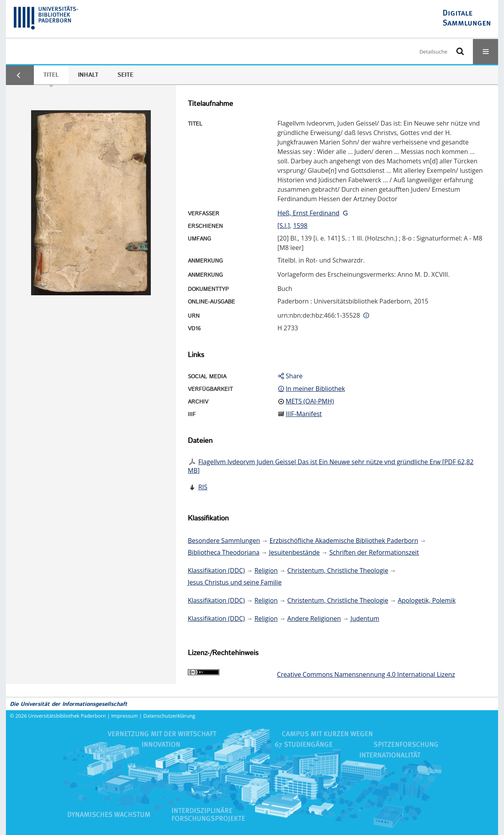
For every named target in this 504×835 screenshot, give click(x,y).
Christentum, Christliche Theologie (338, 570)
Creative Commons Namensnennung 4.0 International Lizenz (366, 674)
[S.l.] (283, 226)
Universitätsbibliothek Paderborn (67, 716)
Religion (266, 570)
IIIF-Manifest (304, 414)
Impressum (125, 716)
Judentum (365, 618)
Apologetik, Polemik (427, 600)
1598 (300, 226)
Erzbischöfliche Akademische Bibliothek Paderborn (344, 541)
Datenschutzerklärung (169, 716)
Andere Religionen (314, 618)
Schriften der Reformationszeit (374, 552)
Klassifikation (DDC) (216, 570)
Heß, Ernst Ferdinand (308, 213)
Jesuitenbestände (294, 552)
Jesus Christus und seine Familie (235, 582)
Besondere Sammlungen (224, 541)
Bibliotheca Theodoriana (224, 552)
